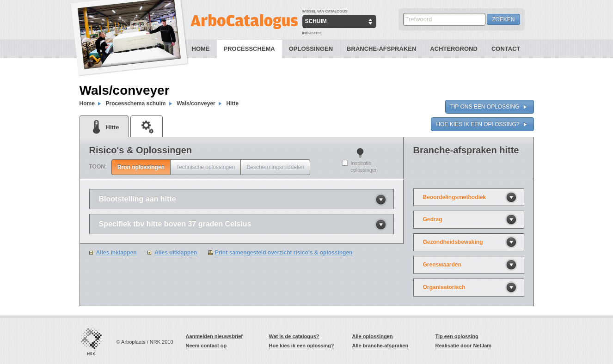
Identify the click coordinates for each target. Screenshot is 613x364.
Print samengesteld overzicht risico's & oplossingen (284, 253)
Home (201, 49)
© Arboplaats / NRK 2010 (145, 342)
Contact (506, 49)
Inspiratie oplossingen (365, 167)
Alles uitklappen (176, 253)
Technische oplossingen (205, 167)
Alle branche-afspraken (380, 346)
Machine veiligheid (147, 126)
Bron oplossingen (141, 167)
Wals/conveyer (196, 103)
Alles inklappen (116, 253)
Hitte (232, 103)
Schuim (316, 21)
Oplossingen (311, 49)
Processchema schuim (135, 103)
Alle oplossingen (373, 336)
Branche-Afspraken (381, 49)
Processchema (249, 49)
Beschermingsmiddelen (275, 167)
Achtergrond (454, 49)
